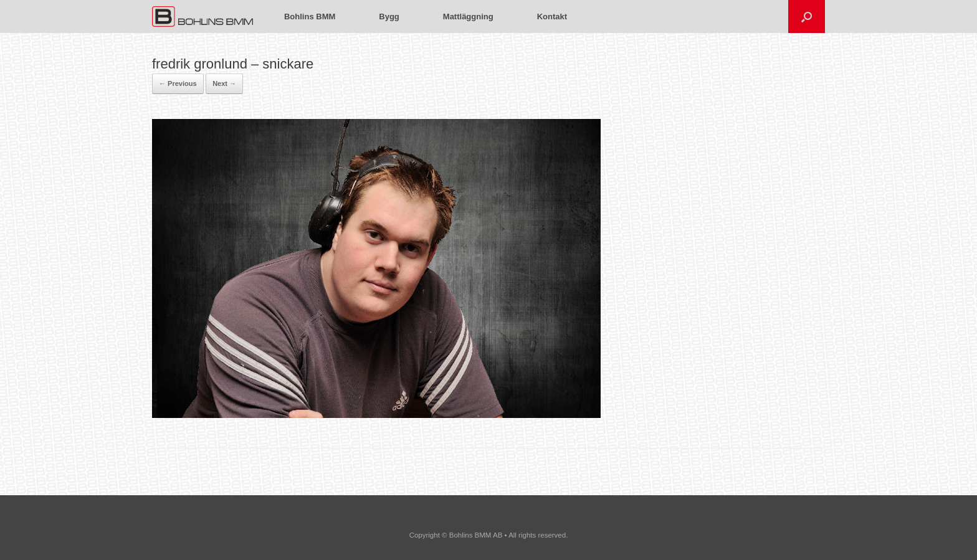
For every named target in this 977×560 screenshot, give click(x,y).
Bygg (389, 17)
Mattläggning (468, 17)
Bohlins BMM (310, 17)
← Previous (178, 83)
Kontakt (552, 17)
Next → (224, 83)
